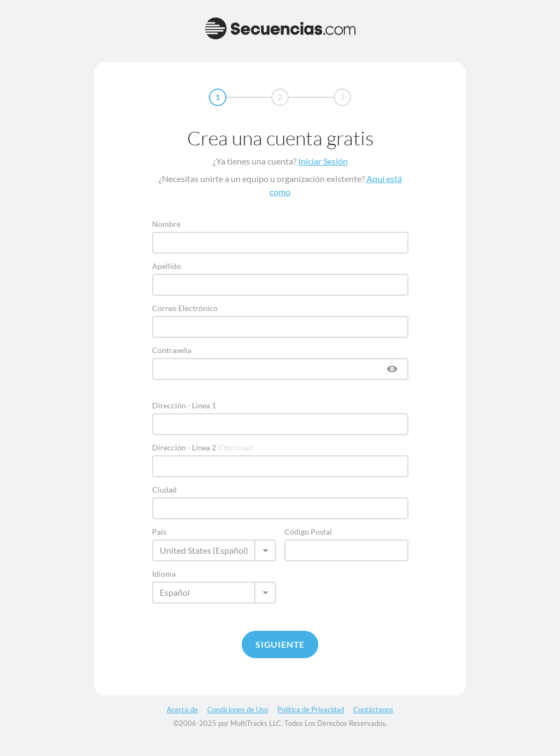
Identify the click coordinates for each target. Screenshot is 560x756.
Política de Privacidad (311, 710)
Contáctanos (373, 710)
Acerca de (182, 710)
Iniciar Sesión (323, 161)
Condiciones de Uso (238, 710)
